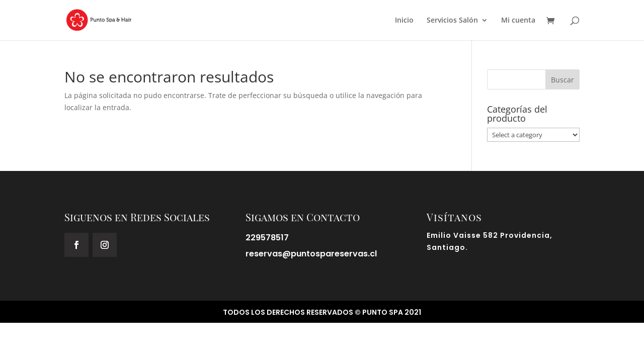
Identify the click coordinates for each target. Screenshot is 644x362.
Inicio (404, 21)
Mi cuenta (518, 21)
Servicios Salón (452, 21)
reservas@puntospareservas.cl (311, 254)
